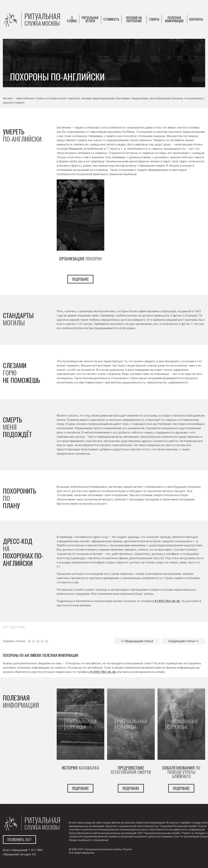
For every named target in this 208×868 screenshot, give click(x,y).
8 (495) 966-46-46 (167, 601)
